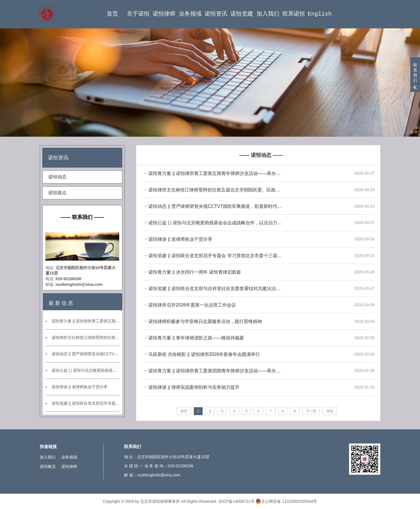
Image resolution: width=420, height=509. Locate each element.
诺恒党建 (242, 14)
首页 (112, 14)
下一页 (311, 411)
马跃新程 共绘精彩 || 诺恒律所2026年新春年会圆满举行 (204, 354)
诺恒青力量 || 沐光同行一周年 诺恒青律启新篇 (195, 272)
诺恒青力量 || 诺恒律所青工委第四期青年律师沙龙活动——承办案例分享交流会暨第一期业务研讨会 (216, 371)
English (320, 14)
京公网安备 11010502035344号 (286, 501)
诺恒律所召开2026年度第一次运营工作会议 (192, 305)
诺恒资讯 (216, 14)
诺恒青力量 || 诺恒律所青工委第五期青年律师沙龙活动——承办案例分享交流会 (86, 321)
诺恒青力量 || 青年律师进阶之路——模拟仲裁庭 (196, 338)
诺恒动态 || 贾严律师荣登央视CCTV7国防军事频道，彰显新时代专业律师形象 (86, 354)
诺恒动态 (57, 177)
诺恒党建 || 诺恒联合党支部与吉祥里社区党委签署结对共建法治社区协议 (216, 289)
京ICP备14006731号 (236, 501)
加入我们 (268, 14)
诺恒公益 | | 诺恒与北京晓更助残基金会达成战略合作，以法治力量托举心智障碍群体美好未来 (86, 370)
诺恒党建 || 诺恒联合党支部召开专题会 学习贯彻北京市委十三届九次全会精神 (86, 403)
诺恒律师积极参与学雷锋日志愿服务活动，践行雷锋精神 (205, 321)
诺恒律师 (164, 14)
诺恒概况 (48, 466)
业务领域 (190, 14)
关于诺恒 (138, 14)
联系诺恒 (294, 14)
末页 (330, 411)
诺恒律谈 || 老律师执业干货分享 (80, 387)
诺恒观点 (57, 193)
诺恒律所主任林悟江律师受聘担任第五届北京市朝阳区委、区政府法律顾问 (86, 337)
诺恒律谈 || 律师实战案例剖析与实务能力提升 (194, 387)
